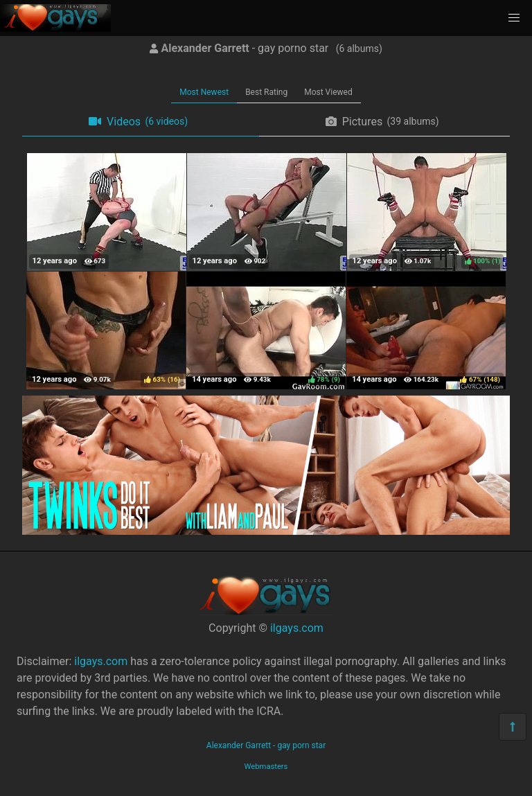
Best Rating (266, 92)
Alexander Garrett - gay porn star (266, 745)
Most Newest (204, 92)
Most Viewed (328, 92)
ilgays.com (297, 628)
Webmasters (266, 767)
